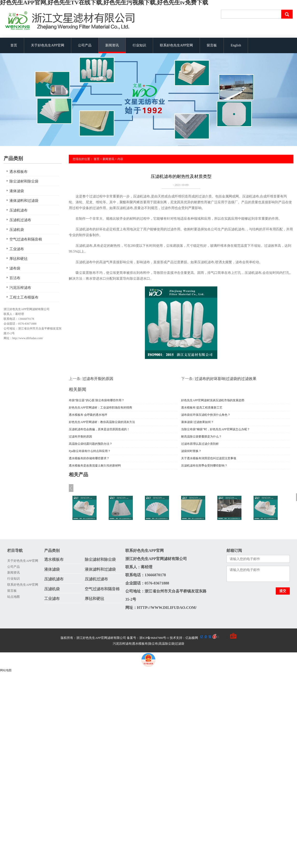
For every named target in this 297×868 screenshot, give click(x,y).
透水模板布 (18, 172)
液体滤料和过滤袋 (24, 201)
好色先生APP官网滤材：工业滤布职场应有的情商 (100, 408)
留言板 (212, 45)
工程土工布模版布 (24, 297)
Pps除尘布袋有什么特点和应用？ (90, 451)
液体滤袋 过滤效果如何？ (197, 422)
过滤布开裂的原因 (98, 379)
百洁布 (15, 278)
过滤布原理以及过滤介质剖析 (200, 444)
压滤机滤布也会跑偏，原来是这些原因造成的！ (99, 429)
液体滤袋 (17, 191)
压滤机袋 (17, 230)
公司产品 (85, 45)
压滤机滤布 (18, 210)
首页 (14, 45)
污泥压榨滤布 (20, 288)
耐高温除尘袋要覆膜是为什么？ (201, 437)
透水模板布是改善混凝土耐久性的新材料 (95, 466)
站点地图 (14, 597)
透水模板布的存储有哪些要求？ (89, 458)
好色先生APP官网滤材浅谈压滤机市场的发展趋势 (213, 400)
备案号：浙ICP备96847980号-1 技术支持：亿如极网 (173, 638)
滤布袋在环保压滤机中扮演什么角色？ (206, 415)
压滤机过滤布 (20, 220)
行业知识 (139, 45)
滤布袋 (15, 268)
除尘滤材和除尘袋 (24, 181)
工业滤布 (17, 249)
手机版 (224, 638)
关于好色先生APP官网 (48, 45)
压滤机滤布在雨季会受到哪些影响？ (204, 466)
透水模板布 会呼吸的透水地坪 (88, 415)
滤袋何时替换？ (191, 451)
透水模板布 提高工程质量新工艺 (202, 408)
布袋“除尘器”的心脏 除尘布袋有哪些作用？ (97, 400)
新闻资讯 (112, 45)
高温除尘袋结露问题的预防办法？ (91, 444)
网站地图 (6, 670)
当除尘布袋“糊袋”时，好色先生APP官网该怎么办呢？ (216, 429)
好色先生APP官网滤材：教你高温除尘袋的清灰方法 (102, 422)
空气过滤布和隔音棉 (26, 239)
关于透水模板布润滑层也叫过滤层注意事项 (209, 458)
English (236, 45)
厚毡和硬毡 (18, 259)
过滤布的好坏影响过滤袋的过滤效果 (226, 379)
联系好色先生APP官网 (177, 45)
